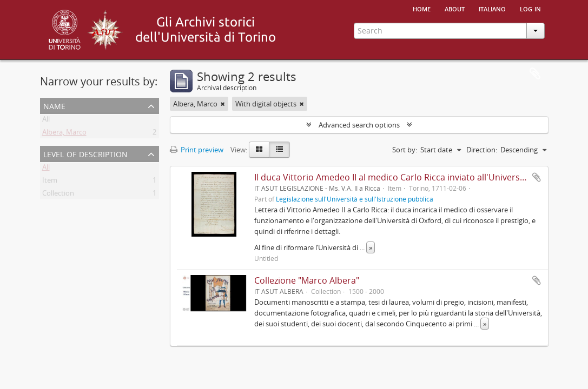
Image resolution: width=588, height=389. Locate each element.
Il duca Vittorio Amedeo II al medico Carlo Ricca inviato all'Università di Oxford (412, 177)
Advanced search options (359, 125)
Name (54, 105)
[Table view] (279, 150)
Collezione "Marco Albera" (307, 280)
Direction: (482, 150)
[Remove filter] (223, 104)
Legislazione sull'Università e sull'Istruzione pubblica (355, 199)
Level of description (85, 153)
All (46, 121)
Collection (58, 195)
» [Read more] (371, 247)
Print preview (197, 150)
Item (50, 182)
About (455, 8)
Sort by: (405, 150)
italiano (492, 8)
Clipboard (535, 74)
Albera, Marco (64, 134)
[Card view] (259, 150)
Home (422, 8)
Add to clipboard (537, 177)
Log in (530, 8)
